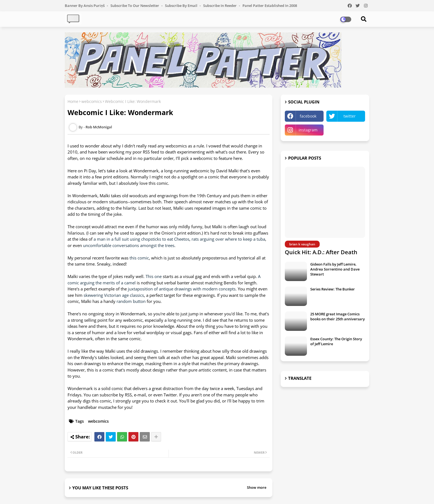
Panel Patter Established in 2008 (270, 6)
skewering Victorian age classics (113, 295)
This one (154, 276)
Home (73, 101)
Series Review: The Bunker (333, 289)
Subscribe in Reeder (220, 6)
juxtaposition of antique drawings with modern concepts (182, 289)
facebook (308, 116)
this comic (139, 258)
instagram (308, 130)
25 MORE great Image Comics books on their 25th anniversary (338, 316)
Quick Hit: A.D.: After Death (321, 252)
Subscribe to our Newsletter (135, 6)
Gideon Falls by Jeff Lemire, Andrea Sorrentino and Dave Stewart (335, 269)
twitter (350, 116)
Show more (257, 487)
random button (131, 301)
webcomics (92, 101)
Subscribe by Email (182, 6)
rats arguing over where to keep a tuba (228, 239)
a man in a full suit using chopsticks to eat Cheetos (141, 239)
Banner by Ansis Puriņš (85, 6)
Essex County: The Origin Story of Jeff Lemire (336, 341)
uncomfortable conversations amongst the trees (129, 245)
